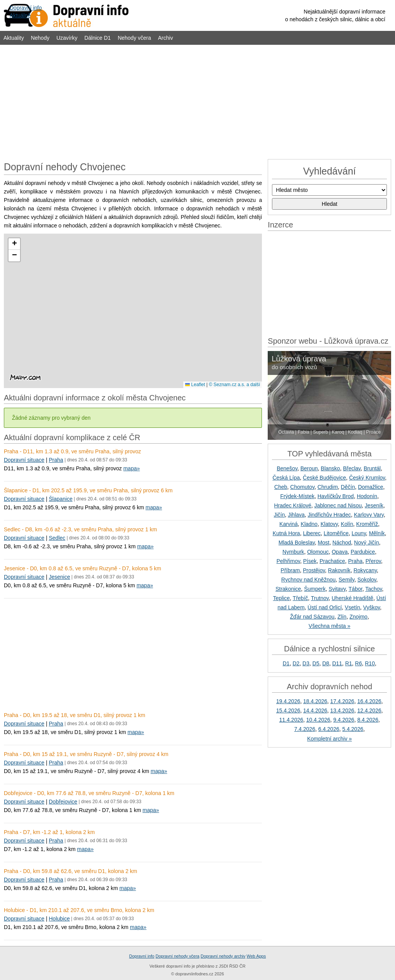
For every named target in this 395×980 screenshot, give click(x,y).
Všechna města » (329, 626)
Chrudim (328, 487)
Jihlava (296, 515)
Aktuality (14, 38)
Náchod (342, 543)
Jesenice (59, 577)
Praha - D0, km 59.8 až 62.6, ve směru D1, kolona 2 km (71, 871)
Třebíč (300, 598)
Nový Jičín (367, 543)
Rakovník (339, 570)
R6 (358, 663)
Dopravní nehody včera (177, 956)
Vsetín (353, 607)
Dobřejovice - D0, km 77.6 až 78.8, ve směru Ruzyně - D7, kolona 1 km (89, 793)
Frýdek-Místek (298, 496)
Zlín (342, 617)
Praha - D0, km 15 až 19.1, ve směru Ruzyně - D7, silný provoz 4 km (86, 754)
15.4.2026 (288, 710)
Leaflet (195, 385)
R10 (370, 663)
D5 (316, 663)
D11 (337, 663)
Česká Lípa (286, 478)
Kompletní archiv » (329, 739)
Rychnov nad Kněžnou (308, 580)
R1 (349, 663)
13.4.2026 (342, 710)
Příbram (290, 570)
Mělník (377, 533)
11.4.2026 (291, 720)
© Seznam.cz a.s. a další (234, 385)
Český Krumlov (367, 478)
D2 (296, 663)
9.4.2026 (344, 720)
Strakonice (288, 589)
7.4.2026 (305, 729)
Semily (347, 580)
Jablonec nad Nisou (338, 505)
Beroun (309, 468)
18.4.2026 (315, 701)
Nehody (40, 38)
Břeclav (352, 468)
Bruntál (372, 468)
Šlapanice (61, 499)
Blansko (331, 468)
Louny (359, 533)
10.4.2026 (318, 720)
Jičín (279, 515)
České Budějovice (324, 478)
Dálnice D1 (98, 38)
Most (324, 543)
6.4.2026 (329, 729)
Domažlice (371, 487)
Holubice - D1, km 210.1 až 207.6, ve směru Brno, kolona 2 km (79, 910)
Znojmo (359, 617)
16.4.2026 (369, 701)
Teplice (282, 598)
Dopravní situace (24, 460)
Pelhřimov (288, 561)
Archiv (166, 38)
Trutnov (320, 598)
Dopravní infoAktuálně (26, 12)
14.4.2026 (315, 710)
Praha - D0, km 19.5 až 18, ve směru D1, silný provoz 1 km (74, 715)
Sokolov (367, 580)
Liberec (312, 533)
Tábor (356, 589)
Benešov (287, 468)
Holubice (59, 919)
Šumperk (315, 589)
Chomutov (302, 487)
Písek (310, 561)
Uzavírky (67, 38)
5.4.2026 (353, 729)
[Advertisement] (197, 101)
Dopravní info (142, 956)
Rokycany (365, 570)
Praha (56, 460)
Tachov (374, 589)
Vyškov (371, 607)
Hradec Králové (293, 505)
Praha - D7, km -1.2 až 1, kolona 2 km (49, 832)
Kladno (309, 524)
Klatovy (329, 524)
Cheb (281, 487)
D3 (306, 663)
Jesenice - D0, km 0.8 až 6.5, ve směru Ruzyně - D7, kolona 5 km (83, 568)
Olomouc (318, 552)
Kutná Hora (286, 533)
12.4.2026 (369, 710)
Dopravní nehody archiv (223, 956)
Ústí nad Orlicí (325, 607)
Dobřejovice (63, 802)
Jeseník (374, 505)
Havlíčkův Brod (336, 496)
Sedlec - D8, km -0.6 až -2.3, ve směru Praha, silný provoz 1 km (80, 529)
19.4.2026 (288, 701)
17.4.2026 (342, 701)
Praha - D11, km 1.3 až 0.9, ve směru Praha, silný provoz (73, 451)
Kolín (347, 524)
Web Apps (256, 956)
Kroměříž (367, 524)
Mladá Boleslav (297, 543)
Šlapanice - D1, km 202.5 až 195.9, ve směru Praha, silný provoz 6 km (88, 490)
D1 (286, 663)
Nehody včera (134, 38)
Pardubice (363, 552)
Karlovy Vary (369, 515)
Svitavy (337, 589)
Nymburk (293, 552)
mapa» (132, 468)
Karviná (288, 524)
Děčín (348, 487)
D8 (326, 663)
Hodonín (367, 496)
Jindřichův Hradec (329, 515)
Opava (340, 552)
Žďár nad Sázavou (312, 617)
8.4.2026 (368, 720)
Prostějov (314, 570)
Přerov (373, 561)
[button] (14, 244)
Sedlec (57, 538)
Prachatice (332, 561)
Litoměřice (336, 533)
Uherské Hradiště (353, 598)
